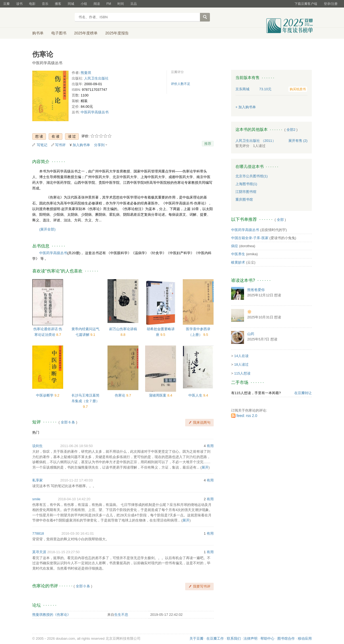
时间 (121, 4)
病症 (235, 246)
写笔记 (42, 145)
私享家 (37, 480)
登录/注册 (331, 4)
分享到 (99, 145)
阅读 (97, 4)
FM (109, 4)
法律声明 (250, 638)
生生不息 (121, 615)
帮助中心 (267, 638)
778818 (38, 533)
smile (36, 499)
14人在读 (241, 356)
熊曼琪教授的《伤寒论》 (51, 615)
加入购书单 (81, 145)
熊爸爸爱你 (256, 290)
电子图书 (59, 33)
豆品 (134, 4)
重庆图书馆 (244, 199)
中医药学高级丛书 (95, 112)
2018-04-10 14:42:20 (74, 499)
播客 (58, 4)
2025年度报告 (117, 33)
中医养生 (238, 254)
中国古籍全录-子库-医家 (250, 238)
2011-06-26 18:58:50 (76, 446)
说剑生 (37, 446)
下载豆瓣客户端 (306, 4)
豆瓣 (6, 4)
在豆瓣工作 (215, 638)
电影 (32, 4)
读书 (19, 4)
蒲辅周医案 (158, 395)
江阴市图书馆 (246, 192)
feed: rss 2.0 (247, 416)
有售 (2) (298, 141)
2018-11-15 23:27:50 (64, 552)
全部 (280, 220)
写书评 (60, 145)
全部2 (291, 130)
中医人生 (196, 395)
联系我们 (234, 638)
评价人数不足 (181, 84)
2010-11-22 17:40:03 (76, 480)
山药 (251, 334)
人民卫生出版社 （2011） (256, 141)
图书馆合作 (286, 638)
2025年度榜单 (86, 33)
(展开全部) (47, 229)
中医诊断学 (45, 395)
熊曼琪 (86, 73)
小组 (84, 4)
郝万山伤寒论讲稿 (123, 329)
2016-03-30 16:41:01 (78, 533)
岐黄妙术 (238, 262)
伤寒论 (121, 395)
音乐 (45, 4)
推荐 (208, 144)
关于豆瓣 (196, 638)
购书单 (38, 33)
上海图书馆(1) (246, 184)
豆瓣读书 (52, 18)
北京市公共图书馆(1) (252, 176)
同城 (71, 4)
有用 (210, 446)
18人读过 (241, 364)
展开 (205, 467)
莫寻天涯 (39, 552)
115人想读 (242, 373)
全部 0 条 (83, 586)
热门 (36, 432)
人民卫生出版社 (96, 78)
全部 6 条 (68, 422)
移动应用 (305, 638)
